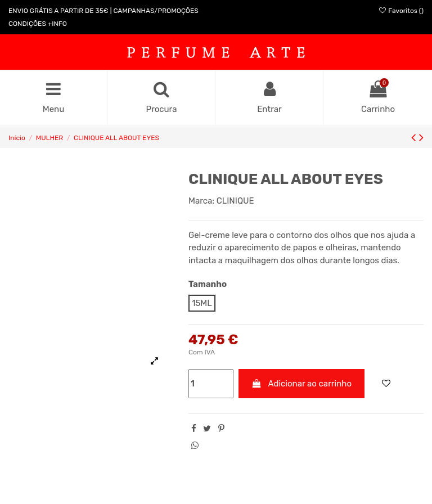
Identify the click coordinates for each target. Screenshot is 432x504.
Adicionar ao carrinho (302, 384)
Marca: (201, 201)
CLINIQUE (235, 201)
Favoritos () (401, 11)
